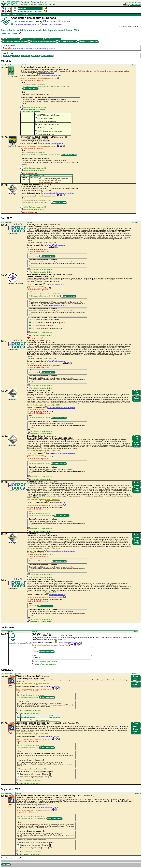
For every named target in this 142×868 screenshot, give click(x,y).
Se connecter (135, 5)
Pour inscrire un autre (136, 399)
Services (25, 15)
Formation (16, 15)
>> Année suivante (52, 39)
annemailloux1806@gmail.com (50, 76)
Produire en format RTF (88, 42)
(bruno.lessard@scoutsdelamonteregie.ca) (61, 408)
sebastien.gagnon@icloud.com (49, 686)
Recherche (6, 15)
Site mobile (6, 864)
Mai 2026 (7, 56)
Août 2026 (35, 56)
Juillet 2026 (25, 56)
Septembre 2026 (47, 56)
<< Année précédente (10, 39)
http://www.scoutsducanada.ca (26, 25)
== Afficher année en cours (32, 39)
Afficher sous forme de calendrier (15, 42)
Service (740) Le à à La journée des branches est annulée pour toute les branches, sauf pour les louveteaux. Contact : (49, 189)
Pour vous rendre (30, 89)
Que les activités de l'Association (43, 42)
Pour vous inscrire (136, 392)
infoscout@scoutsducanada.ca (53, 24)
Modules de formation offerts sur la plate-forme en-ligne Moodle (34, 49)
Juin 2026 (16, 56)
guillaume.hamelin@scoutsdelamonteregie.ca (58, 193)
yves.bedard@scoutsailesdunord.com (51, 144)
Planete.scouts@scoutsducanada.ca (70, 642)
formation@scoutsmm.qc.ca (55, 284)
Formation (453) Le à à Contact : (44, 140)
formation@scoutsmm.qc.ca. (59, 306)
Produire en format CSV (67, 42)
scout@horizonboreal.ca (57, 245)
